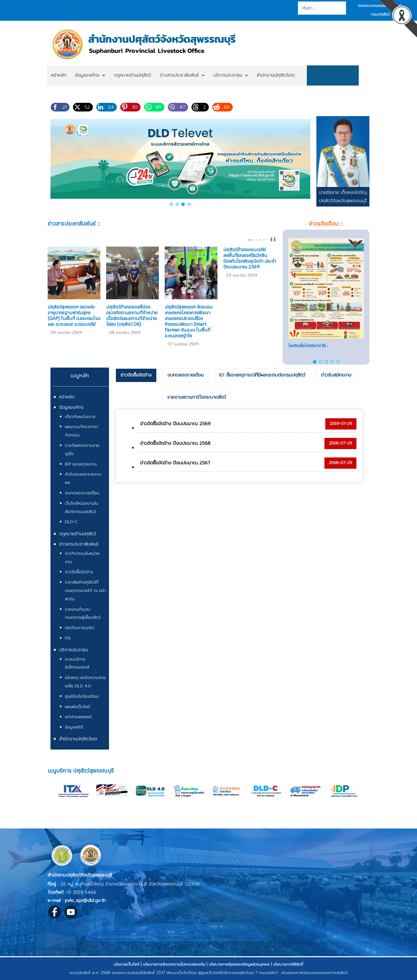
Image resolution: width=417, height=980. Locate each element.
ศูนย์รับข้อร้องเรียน (82, 696)
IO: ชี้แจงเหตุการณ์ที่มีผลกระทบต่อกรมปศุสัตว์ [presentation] (262, 375)
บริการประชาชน (74, 650)
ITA (68, 638)
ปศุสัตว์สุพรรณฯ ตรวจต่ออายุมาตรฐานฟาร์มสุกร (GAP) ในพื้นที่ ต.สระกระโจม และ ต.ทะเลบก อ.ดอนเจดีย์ (74, 315)
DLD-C (71, 522)
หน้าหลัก (67, 397)
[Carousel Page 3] (256, 240)
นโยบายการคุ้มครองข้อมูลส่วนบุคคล (239, 964)
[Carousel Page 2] (253, 240)
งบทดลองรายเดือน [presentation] (185, 375)
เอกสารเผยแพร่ (78, 717)
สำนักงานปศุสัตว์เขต (78, 739)
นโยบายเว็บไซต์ (126, 964)
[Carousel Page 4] (260, 240)
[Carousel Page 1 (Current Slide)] (249, 240)
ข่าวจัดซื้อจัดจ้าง (79, 572)
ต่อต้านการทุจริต (80, 628)
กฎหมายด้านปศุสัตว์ (78, 534)
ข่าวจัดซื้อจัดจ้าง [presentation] (136, 375)
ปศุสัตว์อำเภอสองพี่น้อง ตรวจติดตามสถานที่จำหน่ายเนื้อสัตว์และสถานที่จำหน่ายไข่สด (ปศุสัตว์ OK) (132, 315)
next (270, 240)
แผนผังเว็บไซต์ (77, 707)
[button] (171, 204)
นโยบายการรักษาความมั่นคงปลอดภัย (174, 964)
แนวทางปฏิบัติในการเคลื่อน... (311, 346)
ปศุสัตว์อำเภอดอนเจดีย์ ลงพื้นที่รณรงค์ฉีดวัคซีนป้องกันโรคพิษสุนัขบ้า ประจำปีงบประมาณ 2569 (250, 258)
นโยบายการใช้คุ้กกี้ (288, 964)
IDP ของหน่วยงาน (81, 464)
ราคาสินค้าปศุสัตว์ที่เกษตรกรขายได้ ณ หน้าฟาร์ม (85, 591)
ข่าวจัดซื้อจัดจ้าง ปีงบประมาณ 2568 (175, 443)
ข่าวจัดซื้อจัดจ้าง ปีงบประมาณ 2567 (175, 463)
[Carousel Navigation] (266, 240)
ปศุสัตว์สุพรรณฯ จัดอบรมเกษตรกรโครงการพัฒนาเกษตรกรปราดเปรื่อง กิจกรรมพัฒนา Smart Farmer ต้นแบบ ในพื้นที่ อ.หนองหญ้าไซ (189, 321)
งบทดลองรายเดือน (82, 493)
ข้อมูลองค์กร (71, 407)
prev (266, 240)
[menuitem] (59, 75)
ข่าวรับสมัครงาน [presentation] (336, 375)
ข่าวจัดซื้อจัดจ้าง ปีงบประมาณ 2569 (175, 424)
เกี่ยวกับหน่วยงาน (80, 417)
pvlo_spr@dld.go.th (85, 900)
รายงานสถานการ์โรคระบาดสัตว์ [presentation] (197, 397)
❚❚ (273, 239)
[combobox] (322, 8)
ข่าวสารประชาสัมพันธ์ (79, 544)
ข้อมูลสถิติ (74, 727)
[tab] (136, 375)
